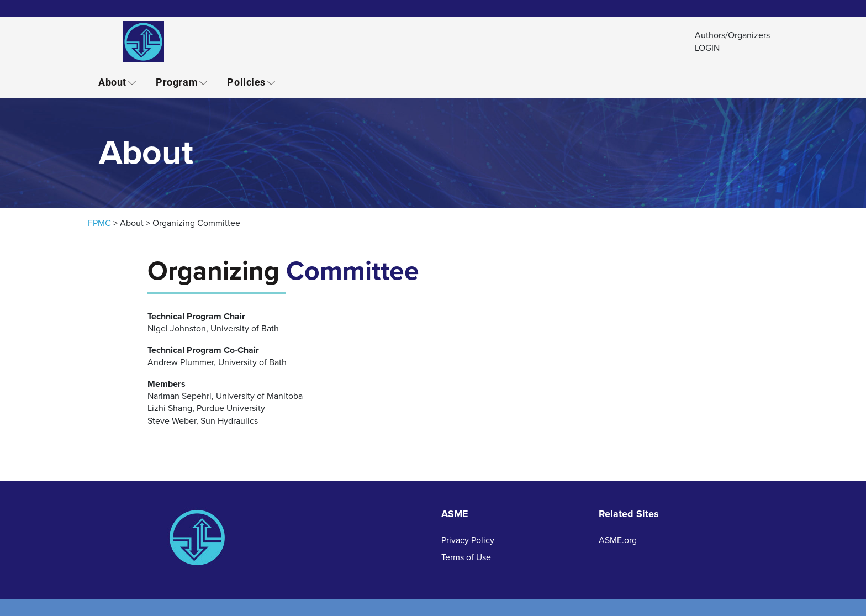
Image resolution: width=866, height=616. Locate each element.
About (112, 82)
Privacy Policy (468, 540)
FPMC (99, 223)
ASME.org (618, 540)
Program (177, 82)
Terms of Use (466, 557)
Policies (246, 82)
